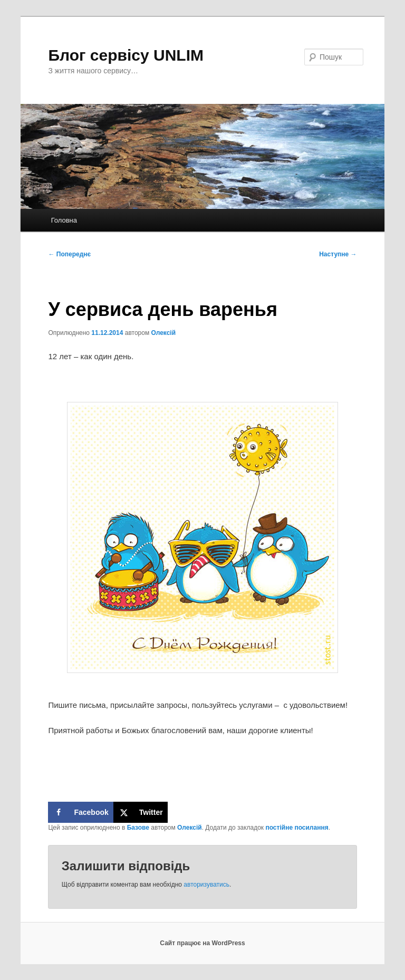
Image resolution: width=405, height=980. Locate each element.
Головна (64, 220)
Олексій (164, 333)
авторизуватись (206, 885)
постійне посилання (297, 828)
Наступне (338, 254)
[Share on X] (141, 812)
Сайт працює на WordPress (202, 943)
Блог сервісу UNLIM (126, 55)
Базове (138, 828)
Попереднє (69, 254)
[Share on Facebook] (80, 812)
